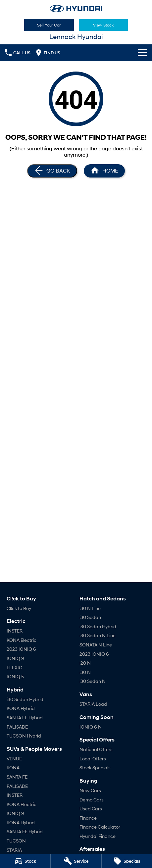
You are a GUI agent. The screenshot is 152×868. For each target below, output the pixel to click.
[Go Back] (52, 171)
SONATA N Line (96, 645)
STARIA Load (93, 704)
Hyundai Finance (98, 836)
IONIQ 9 (15, 658)
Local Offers (93, 759)
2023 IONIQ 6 (21, 649)
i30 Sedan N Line (98, 635)
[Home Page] (76, 9)
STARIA (14, 850)
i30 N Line (90, 608)
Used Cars (91, 809)
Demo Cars (92, 800)
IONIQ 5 (15, 676)
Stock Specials (95, 767)
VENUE (14, 759)
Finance (88, 818)
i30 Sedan (90, 617)
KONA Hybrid (21, 708)
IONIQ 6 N (91, 727)
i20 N (85, 663)
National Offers (96, 749)
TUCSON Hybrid (24, 736)
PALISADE (17, 727)
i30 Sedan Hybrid (25, 699)
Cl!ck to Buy (19, 608)
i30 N (85, 672)
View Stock (103, 25)
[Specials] (127, 861)
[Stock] (25, 861)
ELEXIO (15, 667)
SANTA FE (17, 777)
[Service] (76, 861)
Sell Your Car (49, 25)
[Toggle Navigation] (142, 53)
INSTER (15, 631)
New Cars (90, 790)
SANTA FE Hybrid (25, 717)
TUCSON (16, 841)
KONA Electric (22, 640)
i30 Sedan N (93, 681)
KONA (13, 767)
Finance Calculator (100, 827)
